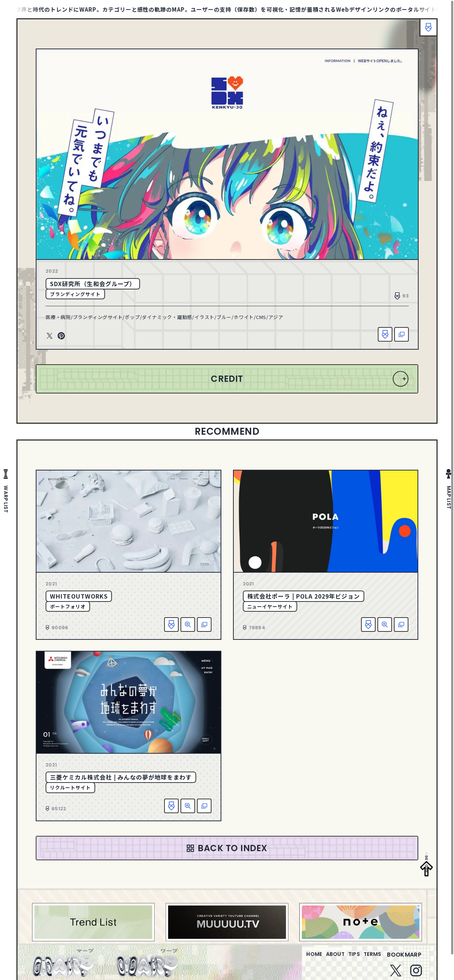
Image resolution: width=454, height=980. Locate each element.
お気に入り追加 (385, 334)
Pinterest (61, 336)
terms (369, 959)
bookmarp (404, 959)
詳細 (188, 624)
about (320, 959)
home (293, 959)
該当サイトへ (401, 334)
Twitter (50, 336)
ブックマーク (425, 31)
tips (345, 959)
